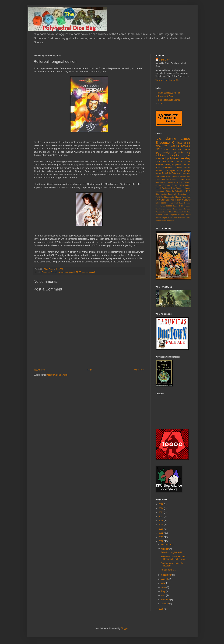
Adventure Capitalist (173, 168)
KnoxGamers (160, 209)
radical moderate (168, 221)
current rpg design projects (173, 151)
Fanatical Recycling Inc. (169, 93)
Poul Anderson (178, 188)
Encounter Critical (49, 272)
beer (183, 191)
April (164, 595)
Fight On (159, 197)
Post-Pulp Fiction (170, 173)
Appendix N (176, 171)
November (166, 545)
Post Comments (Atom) (57, 375)
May (163, 591)
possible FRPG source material (82, 272)
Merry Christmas (175, 212)
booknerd (161, 158)
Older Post (139, 370)
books (187, 143)
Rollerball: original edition (172, 552)
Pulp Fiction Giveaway (181, 200)
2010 (161, 541)
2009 (161, 609)
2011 (161, 537)
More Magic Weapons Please (174, 176)
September (167, 575)
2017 (161, 517)
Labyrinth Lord (180, 155)
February (166, 600)
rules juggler (161, 203)
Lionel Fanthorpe (163, 188)
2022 (161, 512)
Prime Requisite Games (169, 100)
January (165, 604)
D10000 (169, 206)
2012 (161, 533)
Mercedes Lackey (162, 212)
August (165, 579)
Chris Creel (165, 60)
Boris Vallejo (160, 206)
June (164, 587)
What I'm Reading (167, 146)
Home (90, 370)
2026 (161, 504)
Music (188, 179)
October (165, 549)
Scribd (161, 104)
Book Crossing (185, 203)
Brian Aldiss (161, 194)
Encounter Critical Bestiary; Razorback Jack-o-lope (173, 558)
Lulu (167, 200)
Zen (175, 218)
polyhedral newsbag (179, 158)
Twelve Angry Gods (164, 218)
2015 (161, 521)
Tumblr (188, 215)
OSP (166, 171)
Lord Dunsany (185, 209)
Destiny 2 (176, 206)
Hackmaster (169, 197)
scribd (188, 162)
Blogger (125, 628)
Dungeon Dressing (171, 185)
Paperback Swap (166, 96)
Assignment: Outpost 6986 (169, 182)
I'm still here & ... (168, 570)
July (163, 583)
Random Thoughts (165, 165)
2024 (161, 508)
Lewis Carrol (172, 209)
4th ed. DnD (173, 203)
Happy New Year (183, 197)
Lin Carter (160, 200)
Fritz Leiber (185, 185)
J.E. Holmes (186, 206)
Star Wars (166, 179)
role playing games (173, 139)
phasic (178, 165)
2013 (161, 529)
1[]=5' (188, 191)
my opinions (63, 272)
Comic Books (178, 179)
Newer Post (40, 370)
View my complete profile (167, 80)
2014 (161, 525)
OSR (158, 162)
